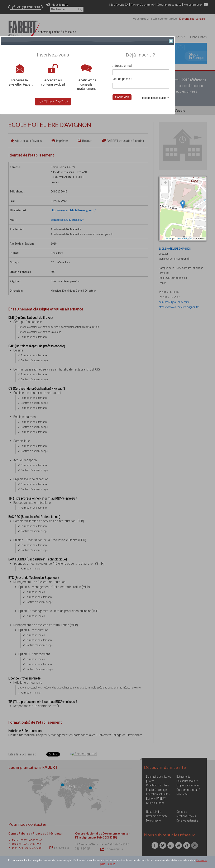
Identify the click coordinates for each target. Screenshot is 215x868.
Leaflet (168, 238)
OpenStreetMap (184, 238)
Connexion (122, 97)
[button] (171, 41)
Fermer (111, 864)
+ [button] (165, 183)
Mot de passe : (122, 79)
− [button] (165, 190)
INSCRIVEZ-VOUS (53, 102)
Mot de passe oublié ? (155, 98)
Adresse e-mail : (123, 66)
